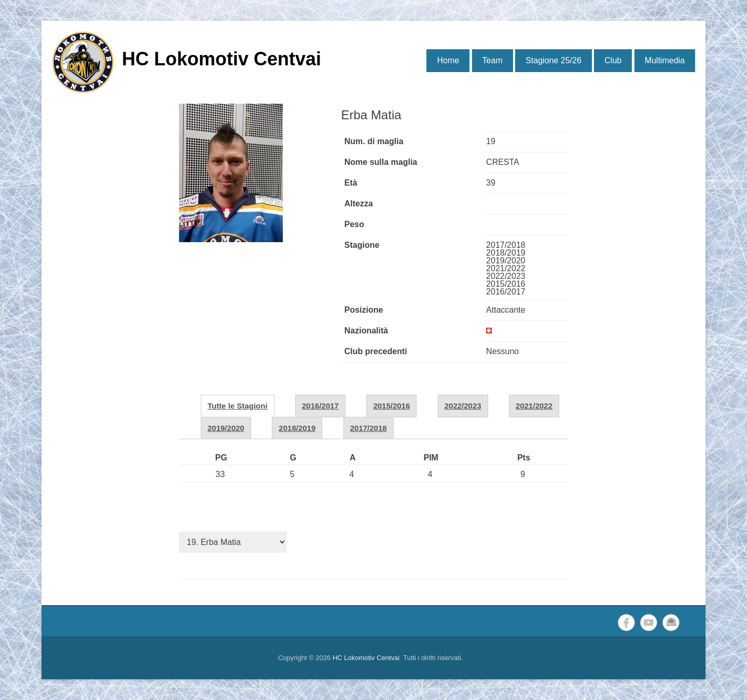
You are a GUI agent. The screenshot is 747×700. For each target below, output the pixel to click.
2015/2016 (391, 406)
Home (448, 60)
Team (493, 60)
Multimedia (665, 60)
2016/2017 (320, 406)
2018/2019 (297, 428)
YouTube (649, 622)
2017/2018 (369, 428)
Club (613, 60)
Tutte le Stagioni (238, 406)
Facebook (626, 622)
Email (671, 622)
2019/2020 (226, 428)
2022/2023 (463, 406)
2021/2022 (534, 406)
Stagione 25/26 (554, 60)
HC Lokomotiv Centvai (222, 59)
